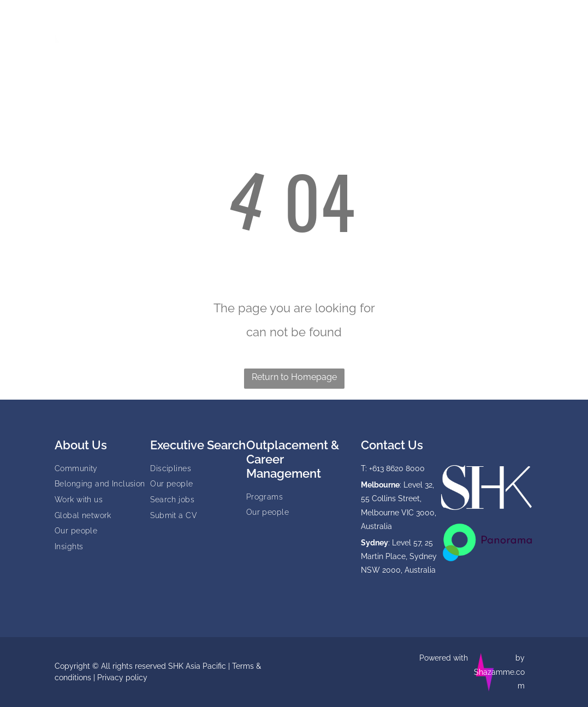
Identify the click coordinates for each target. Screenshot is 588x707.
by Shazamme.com (499, 672)
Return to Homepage (294, 377)
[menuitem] (190, 22)
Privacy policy (122, 678)
